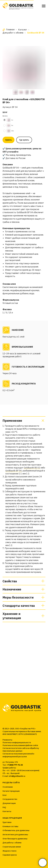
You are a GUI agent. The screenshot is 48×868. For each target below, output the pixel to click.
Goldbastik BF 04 (14, 471)
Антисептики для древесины (15, 835)
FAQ (4, 807)
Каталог (23, 30)
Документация (9, 803)
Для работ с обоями (13, 33)
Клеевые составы (10, 826)
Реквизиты (7, 740)
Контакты (7, 811)
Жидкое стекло (9, 851)
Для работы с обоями (12, 843)
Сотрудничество (10, 799)
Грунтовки (7, 822)
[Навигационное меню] (44, 6)
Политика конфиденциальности (17, 743)
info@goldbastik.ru (17, 776)
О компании (8, 787)
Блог (5, 795)
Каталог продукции (11, 791)
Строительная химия (12, 847)
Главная (9, 30)
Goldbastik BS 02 (32, 468)
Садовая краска (10, 855)
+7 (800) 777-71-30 (15, 765)
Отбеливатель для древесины (16, 830)
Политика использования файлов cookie (20, 745)
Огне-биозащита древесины (15, 839)
